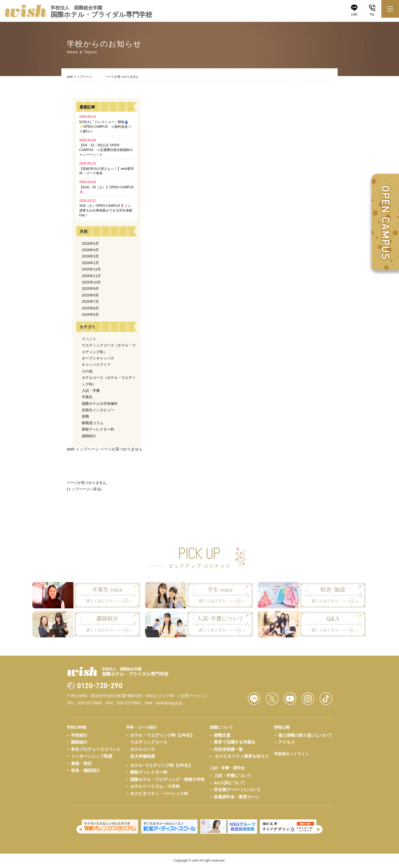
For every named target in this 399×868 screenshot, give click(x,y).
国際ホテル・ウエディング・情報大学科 (167, 779)
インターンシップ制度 (92, 756)
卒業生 (87, 397)
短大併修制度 (143, 756)
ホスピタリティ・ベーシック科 (159, 793)
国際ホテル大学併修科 (100, 404)
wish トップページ (79, 77)
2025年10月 (91, 282)
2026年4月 (90, 250)
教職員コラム (93, 423)
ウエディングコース (149, 742)
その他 (87, 371)
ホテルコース (143, 749)
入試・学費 (91, 391)
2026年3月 (90, 256)
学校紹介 (79, 735)
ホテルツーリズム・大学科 (155, 786)
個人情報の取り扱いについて (305, 735)
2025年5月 (90, 315)
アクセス (287, 742)
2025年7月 (90, 302)
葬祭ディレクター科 (98, 429)
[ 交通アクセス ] (192, 696)
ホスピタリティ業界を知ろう (242, 756)
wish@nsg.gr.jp (169, 703)
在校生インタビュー (98, 410)
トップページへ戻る (84, 489)
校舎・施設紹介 (86, 770)
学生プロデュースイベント (96, 749)
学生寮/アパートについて (237, 790)
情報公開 (282, 727)
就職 (85, 416)
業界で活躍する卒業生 (235, 742)
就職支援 (222, 735)
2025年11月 (91, 276)
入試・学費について (233, 776)
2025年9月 (90, 289)
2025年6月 (90, 308)
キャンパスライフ (96, 365)
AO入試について (229, 783)
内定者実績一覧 (228, 749)
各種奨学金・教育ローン (237, 797)
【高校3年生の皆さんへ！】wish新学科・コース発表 (107, 168)
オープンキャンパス (98, 358)
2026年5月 (90, 243)
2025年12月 (91, 269)
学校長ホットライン (292, 754)
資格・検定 (81, 763)
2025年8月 (90, 295)
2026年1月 (90, 263)
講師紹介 (89, 436)
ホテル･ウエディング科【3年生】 (161, 765)
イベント (89, 339)
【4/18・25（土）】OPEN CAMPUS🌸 (107, 187)
